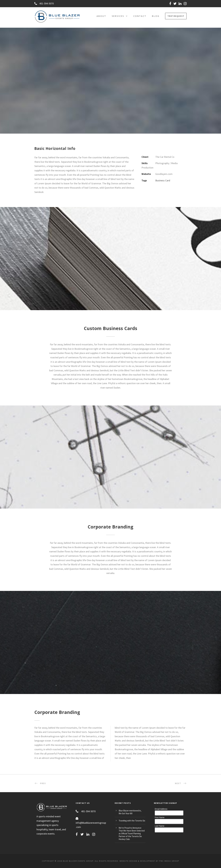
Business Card (163, 180)
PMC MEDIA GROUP (169, 861)
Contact (140, 16)
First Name (160, 817)
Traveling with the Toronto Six (132, 821)
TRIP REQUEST (176, 16)
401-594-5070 (44, 3)
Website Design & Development (137, 861)
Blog (156, 16)
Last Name (160, 826)
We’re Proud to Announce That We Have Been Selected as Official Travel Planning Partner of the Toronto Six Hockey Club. (132, 833)
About (101, 16)
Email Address (161, 809)
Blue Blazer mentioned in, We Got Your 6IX (130, 812)
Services (118, 16)
